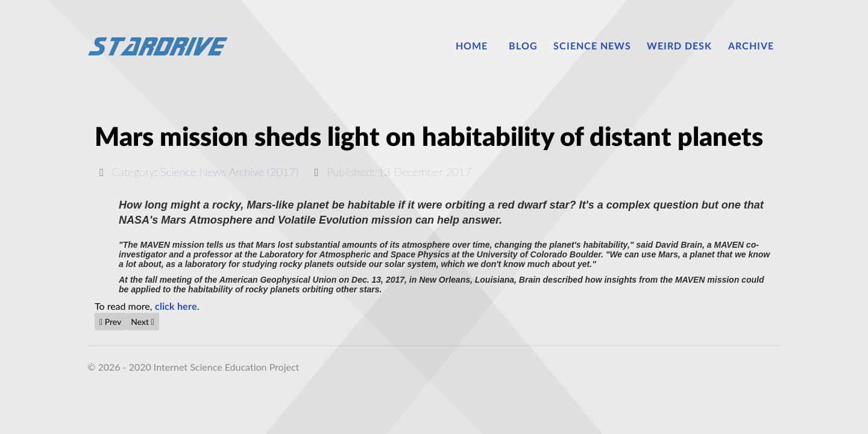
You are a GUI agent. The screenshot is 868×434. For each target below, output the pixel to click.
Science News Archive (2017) (229, 172)
